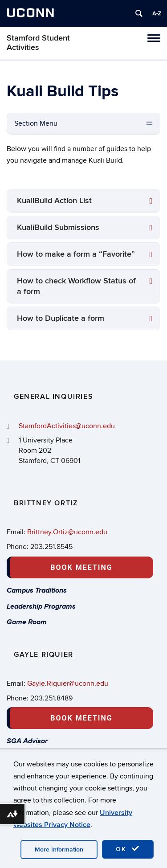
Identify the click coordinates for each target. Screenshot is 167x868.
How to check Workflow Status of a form (76, 286)
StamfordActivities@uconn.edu (67, 426)
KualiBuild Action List (54, 201)
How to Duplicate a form (61, 318)
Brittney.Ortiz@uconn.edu (67, 532)
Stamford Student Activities (38, 43)
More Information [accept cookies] (59, 850)
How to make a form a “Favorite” (76, 254)
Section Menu (36, 123)
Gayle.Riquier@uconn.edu (68, 684)
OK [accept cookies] (128, 849)
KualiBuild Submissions (58, 227)
